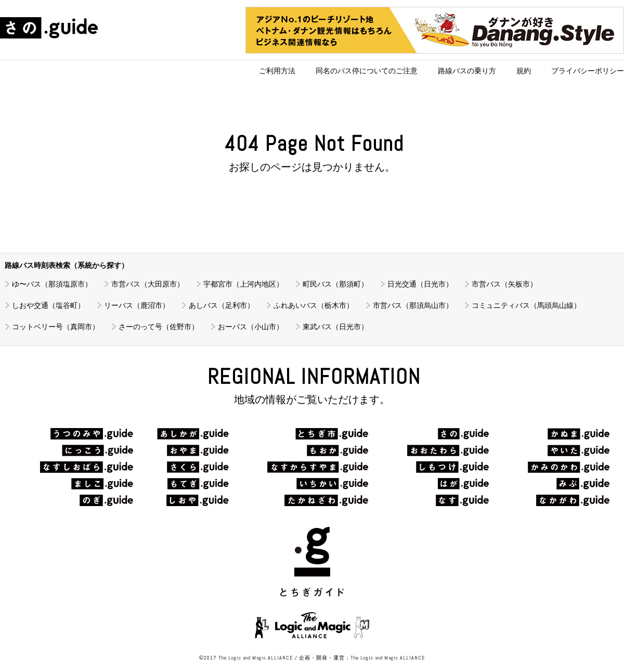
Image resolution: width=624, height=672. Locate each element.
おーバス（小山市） (251, 327)
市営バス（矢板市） (504, 284)
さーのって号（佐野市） (159, 327)
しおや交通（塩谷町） (48, 305)
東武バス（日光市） (335, 327)
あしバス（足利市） (222, 305)
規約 (524, 71)
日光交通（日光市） (420, 284)
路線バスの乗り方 (467, 71)
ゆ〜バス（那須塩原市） (52, 284)
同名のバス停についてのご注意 (367, 71)
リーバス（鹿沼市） (137, 305)
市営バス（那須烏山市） (413, 305)
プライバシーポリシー (588, 71)
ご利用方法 (277, 71)
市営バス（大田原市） (148, 284)
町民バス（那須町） (335, 284)
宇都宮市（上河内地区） (243, 284)
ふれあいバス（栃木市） (314, 305)
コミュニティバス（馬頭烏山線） (526, 305)
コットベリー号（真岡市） (56, 327)
